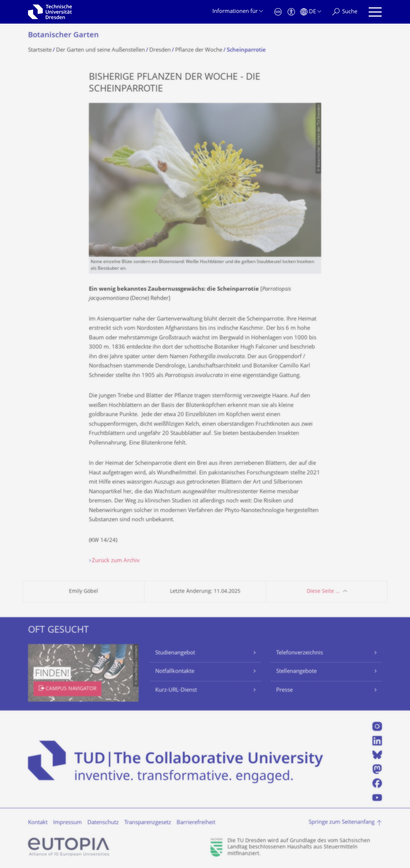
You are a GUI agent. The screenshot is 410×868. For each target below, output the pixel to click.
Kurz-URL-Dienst (176, 690)
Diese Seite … (323, 592)
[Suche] (345, 12)
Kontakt (38, 823)
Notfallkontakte (175, 672)
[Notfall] (278, 12)
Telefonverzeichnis (300, 653)
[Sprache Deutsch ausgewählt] (311, 12)
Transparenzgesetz (148, 823)
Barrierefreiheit (196, 823)
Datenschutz (103, 823)
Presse (284, 690)
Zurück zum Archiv (116, 561)
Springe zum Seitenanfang (342, 822)
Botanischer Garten (63, 36)
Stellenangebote (296, 672)
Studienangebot (175, 653)
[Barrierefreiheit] (291, 12)
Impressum (67, 823)
